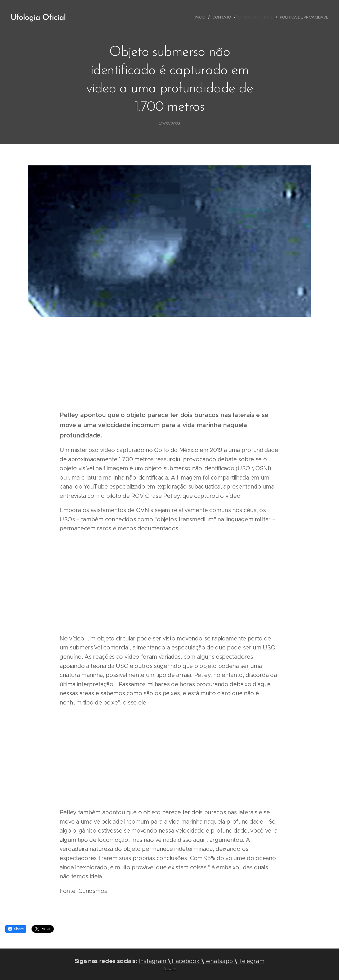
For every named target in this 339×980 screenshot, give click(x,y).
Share (16, 929)
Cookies (169, 969)
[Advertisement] (169, 364)
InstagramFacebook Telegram (202, 961)
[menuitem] (200, 17)
